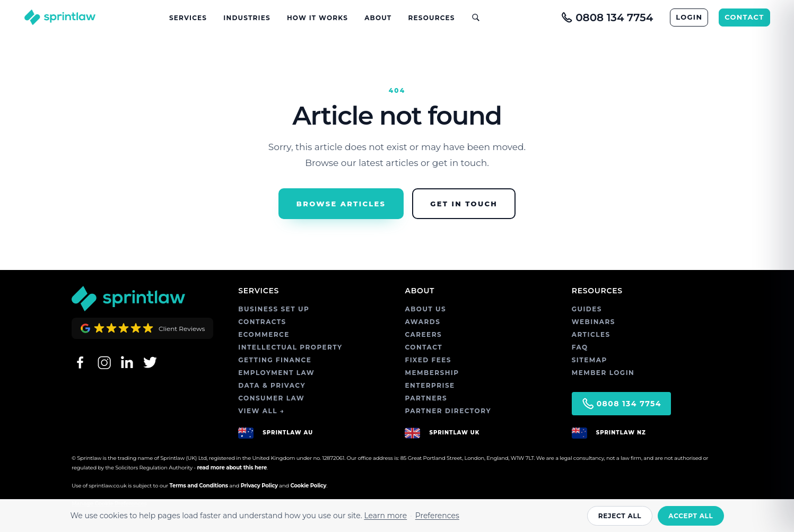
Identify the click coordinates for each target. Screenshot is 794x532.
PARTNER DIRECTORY (448, 411)
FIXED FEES (428, 360)
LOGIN (689, 17)
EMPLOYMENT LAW (276, 373)
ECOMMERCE (264, 334)
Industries (247, 18)
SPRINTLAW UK (454, 433)
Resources (432, 18)
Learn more (385, 516)
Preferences (437, 516)
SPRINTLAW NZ (621, 433)
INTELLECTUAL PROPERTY (290, 347)
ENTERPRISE (430, 385)
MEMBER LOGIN (603, 373)
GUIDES (587, 309)
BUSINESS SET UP (274, 309)
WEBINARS (594, 322)
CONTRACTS (262, 322)
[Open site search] (472, 17)
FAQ (580, 347)
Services (188, 18)
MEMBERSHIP (432, 373)
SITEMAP (590, 360)
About (378, 18)
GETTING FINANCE (275, 360)
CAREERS (423, 334)
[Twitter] (150, 362)
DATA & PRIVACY (272, 385)
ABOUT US (425, 309)
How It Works (317, 18)
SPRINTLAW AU (288, 433)
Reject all (620, 516)
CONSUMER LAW (271, 398)
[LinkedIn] (127, 362)
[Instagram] (103, 362)
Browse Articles (341, 204)
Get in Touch (464, 204)
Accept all (691, 516)
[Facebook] (80, 362)
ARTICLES (591, 334)
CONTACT (744, 17)
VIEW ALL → (261, 411)
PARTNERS (426, 398)
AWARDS (422, 322)
